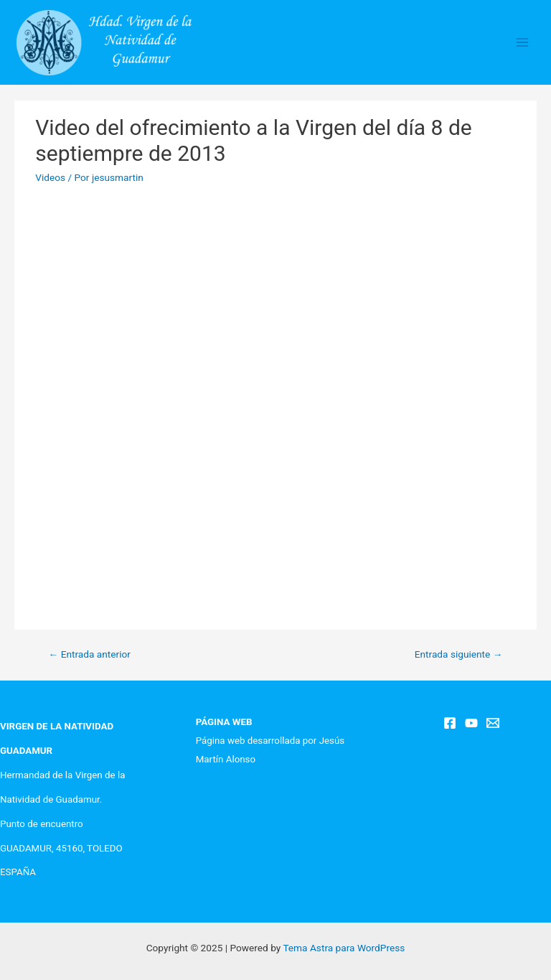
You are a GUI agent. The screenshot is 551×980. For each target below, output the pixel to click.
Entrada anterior (90, 654)
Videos (50, 177)
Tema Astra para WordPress (344, 948)
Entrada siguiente (459, 654)
